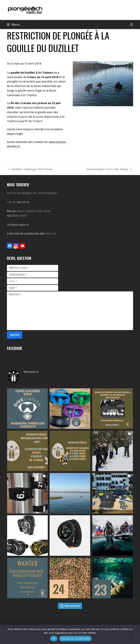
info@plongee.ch (18, 225)
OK (54, 639)
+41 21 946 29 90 (18, 202)
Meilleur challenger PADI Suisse (31, 169)
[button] (13, 25)
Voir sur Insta (70, 606)
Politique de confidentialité (75, 639)
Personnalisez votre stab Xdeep (109, 169)
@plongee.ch (31, 372)
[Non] (135, 634)
